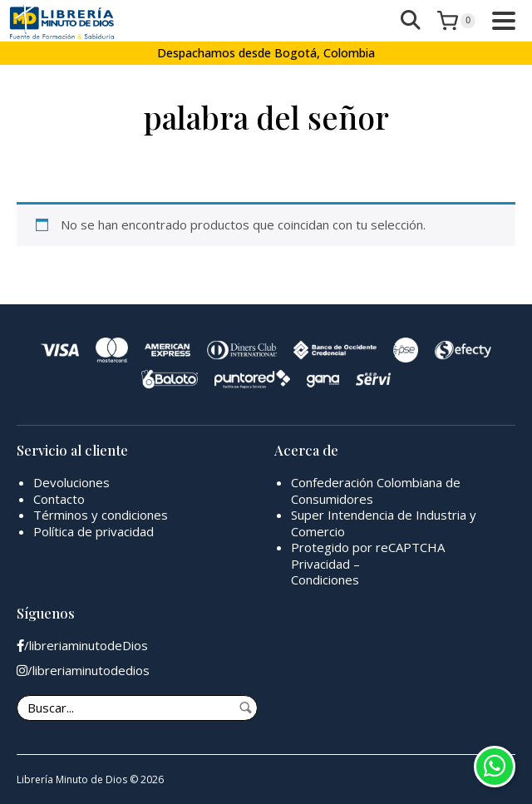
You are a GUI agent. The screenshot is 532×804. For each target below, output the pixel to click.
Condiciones (325, 580)
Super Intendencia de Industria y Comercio (384, 523)
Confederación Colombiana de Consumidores (376, 491)
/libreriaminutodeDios (82, 646)
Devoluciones (71, 482)
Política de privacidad (94, 531)
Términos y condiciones (101, 515)
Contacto (59, 499)
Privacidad (320, 564)
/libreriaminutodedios (83, 671)
